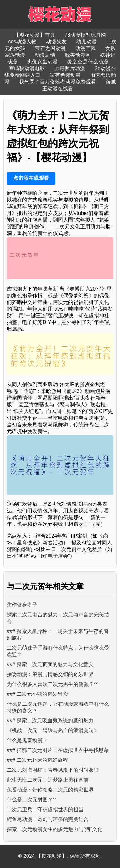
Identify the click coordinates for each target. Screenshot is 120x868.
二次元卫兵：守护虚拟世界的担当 (45, 809)
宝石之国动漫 (50, 48)
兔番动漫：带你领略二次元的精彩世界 (50, 790)
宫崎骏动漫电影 (27, 68)
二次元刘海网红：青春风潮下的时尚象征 (53, 770)
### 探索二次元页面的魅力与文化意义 (50, 664)
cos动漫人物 (23, 42)
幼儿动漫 (86, 42)
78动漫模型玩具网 (85, 35)
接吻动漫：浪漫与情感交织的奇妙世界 (50, 674)
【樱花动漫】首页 (35, 35)
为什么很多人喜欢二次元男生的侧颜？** (52, 684)
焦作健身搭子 (22, 605)
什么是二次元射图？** (32, 800)
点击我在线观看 (31, 178)
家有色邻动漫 (65, 75)
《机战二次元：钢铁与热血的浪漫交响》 (53, 730)
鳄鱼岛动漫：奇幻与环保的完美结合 (48, 819)
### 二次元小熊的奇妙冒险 (37, 694)
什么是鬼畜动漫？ (27, 740)
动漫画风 (85, 48)
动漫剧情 (45, 55)
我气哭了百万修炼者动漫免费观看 (58, 82)
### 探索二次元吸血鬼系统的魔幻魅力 (50, 721)
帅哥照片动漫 (70, 68)
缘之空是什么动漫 (88, 62)
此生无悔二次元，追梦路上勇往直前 (48, 780)
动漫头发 (56, 42)
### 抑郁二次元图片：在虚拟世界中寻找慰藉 (58, 750)
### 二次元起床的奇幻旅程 (37, 760)
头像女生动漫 (42, 62)
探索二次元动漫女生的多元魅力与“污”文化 (55, 829)
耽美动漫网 (78, 55)
